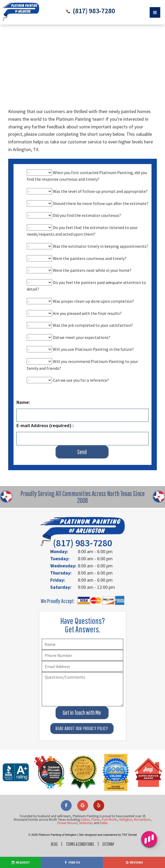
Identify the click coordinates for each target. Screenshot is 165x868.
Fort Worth (109, 808)
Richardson (142, 808)
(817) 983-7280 (93, 11)
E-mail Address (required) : (45, 419)
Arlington (126, 808)
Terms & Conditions (80, 833)
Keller (104, 812)
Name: (23, 395)
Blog (52, 833)
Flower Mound (67, 812)
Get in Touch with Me (82, 701)
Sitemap (111, 833)
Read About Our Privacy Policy (82, 717)
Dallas (85, 808)
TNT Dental (129, 823)
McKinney (86, 812)
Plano (96, 808)
